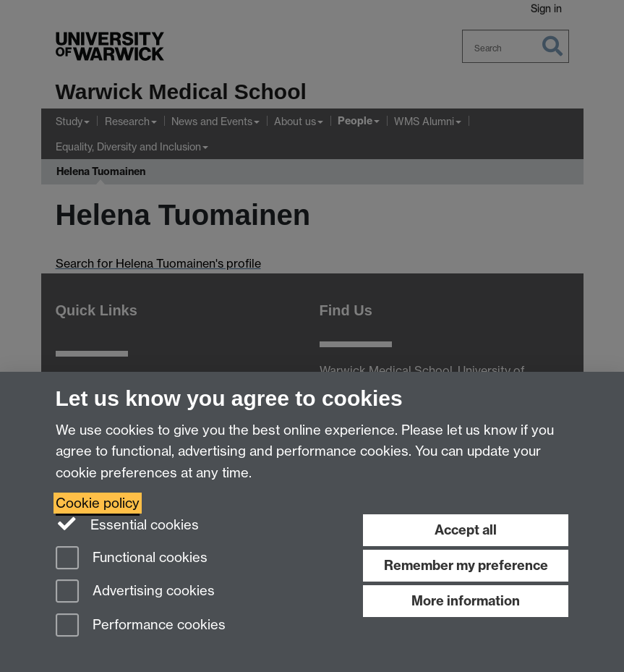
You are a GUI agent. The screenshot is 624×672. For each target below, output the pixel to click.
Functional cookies (132, 559)
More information (466, 601)
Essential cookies (128, 524)
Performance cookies (141, 626)
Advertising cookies (135, 592)
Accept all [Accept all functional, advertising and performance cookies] (466, 530)
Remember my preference (466, 565)
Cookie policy (98, 503)
